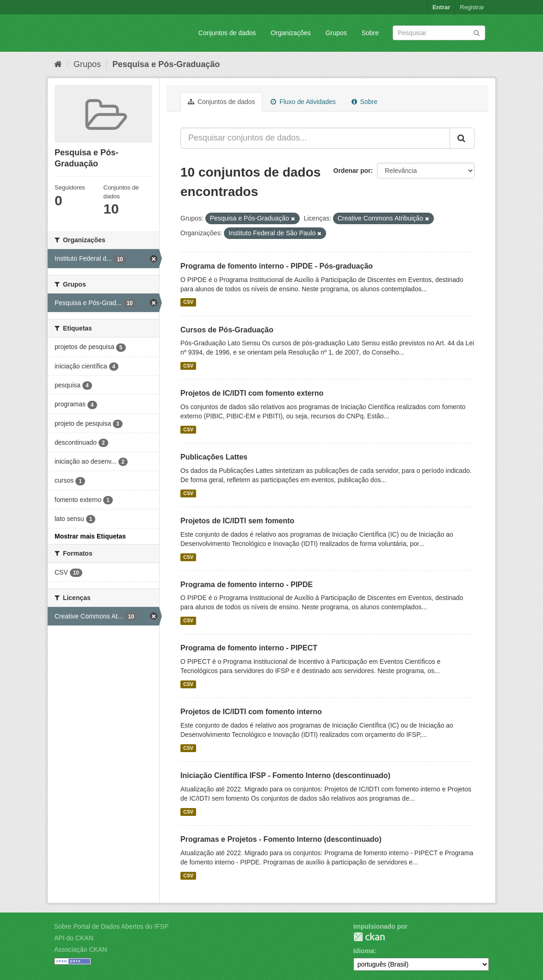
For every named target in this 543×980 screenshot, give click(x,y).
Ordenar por (352, 171)
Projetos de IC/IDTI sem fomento (237, 521)
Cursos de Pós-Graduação (227, 330)
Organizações (290, 33)
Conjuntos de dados (227, 33)
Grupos (336, 33)
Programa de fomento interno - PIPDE (247, 585)
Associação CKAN (80, 949)
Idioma (364, 951)
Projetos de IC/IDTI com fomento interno (251, 712)
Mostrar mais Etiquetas (90, 536)
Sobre (370, 33)
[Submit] (477, 32)
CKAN (369, 937)
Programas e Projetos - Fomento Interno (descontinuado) (281, 839)
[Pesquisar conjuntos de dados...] (315, 138)
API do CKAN (74, 938)
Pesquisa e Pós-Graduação (166, 64)
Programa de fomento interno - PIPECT (249, 648)
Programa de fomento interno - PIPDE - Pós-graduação (277, 266)
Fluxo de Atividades (303, 102)
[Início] (58, 64)
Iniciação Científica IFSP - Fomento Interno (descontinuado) (285, 775)
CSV (188, 302)
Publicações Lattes (214, 457)
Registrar (472, 7)
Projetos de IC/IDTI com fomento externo (252, 393)
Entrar (441, 7)
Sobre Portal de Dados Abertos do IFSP (111, 926)
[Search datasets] (439, 33)
